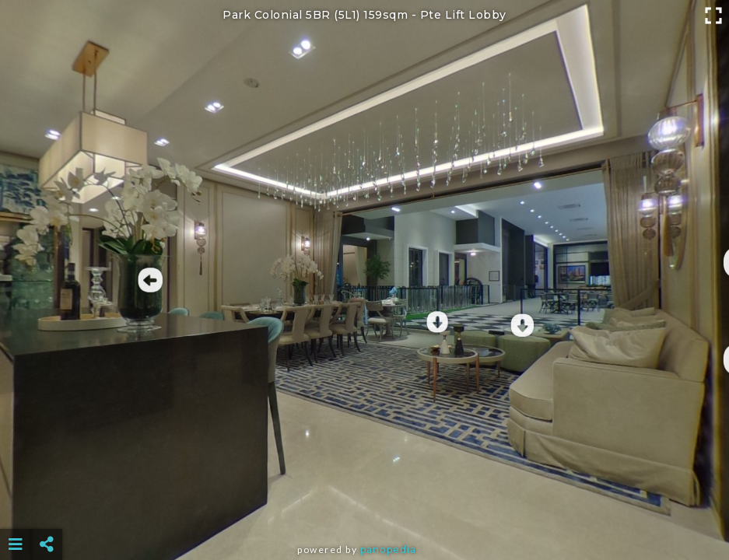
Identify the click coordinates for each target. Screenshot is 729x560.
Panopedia (388, 549)
